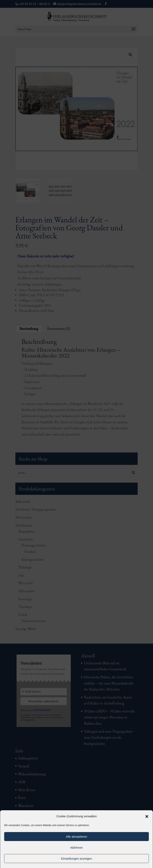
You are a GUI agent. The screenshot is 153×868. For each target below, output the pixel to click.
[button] (147, 816)
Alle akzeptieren (77, 837)
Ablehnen (76, 848)
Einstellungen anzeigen (76, 859)
